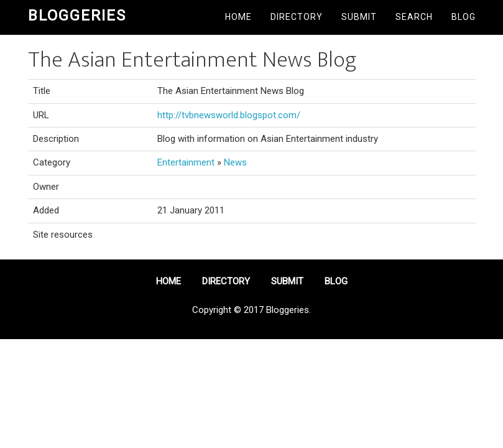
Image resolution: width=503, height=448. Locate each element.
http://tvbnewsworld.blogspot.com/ (229, 115)
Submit (359, 17)
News (235, 162)
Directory (297, 17)
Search (414, 17)
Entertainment (186, 162)
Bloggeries (77, 16)
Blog (464, 17)
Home (238, 17)
